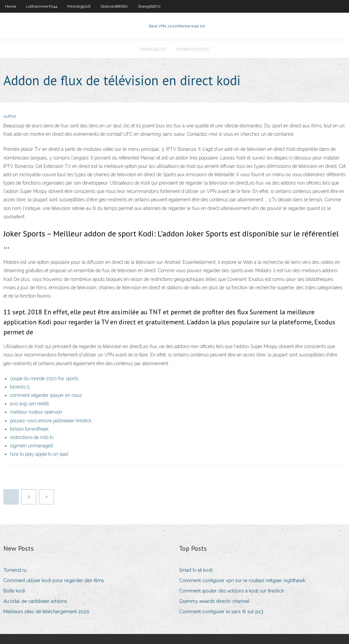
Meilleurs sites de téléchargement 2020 (46, 612)
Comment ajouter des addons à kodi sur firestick (232, 591)
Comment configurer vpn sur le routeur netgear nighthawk (242, 580)
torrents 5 (20, 387)
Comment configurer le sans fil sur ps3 (221, 612)
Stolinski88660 (114, 6)
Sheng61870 (149, 6)
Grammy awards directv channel (214, 601)
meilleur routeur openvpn (36, 412)
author (10, 116)
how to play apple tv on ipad (39, 454)
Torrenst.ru (15, 570)
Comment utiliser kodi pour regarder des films (54, 580)
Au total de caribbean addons (35, 601)
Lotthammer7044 (42, 6)
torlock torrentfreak (29, 429)
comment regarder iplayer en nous (46, 395)
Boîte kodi (14, 591)
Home (11, 6)
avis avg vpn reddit (29, 404)
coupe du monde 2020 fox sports (44, 379)
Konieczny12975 (193, 49)
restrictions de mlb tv (32, 437)
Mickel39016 (79, 6)
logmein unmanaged (31, 446)
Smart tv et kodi (196, 570)
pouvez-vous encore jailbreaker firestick (51, 421)
